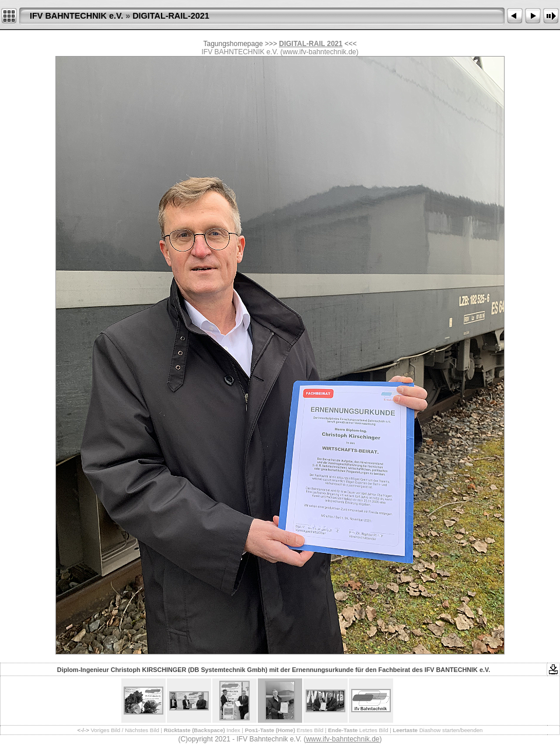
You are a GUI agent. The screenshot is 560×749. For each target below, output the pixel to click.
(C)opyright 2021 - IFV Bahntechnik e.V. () (280, 739)
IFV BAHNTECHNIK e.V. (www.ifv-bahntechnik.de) (280, 52)
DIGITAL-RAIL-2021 (171, 16)
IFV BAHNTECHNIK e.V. (76, 16)
